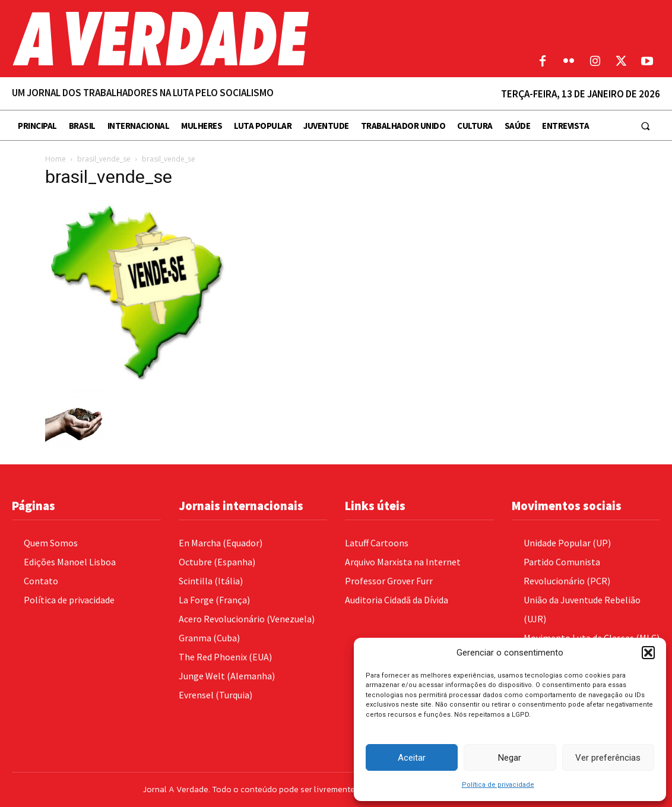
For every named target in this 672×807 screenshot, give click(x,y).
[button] (648, 653)
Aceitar (412, 758)
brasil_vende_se (104, 159)
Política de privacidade (498, 785)
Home (56, 159)
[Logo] (252, 39)
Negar (510, 758)
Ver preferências (608, 758)
